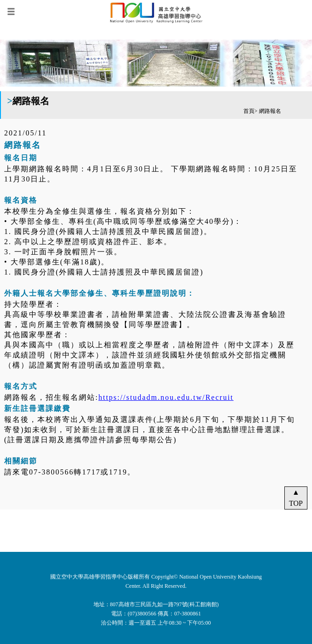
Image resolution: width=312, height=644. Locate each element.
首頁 (249, 111)
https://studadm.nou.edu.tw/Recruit (166, 397)
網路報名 (270, 111)
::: (3, 557)
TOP (296, 503)
